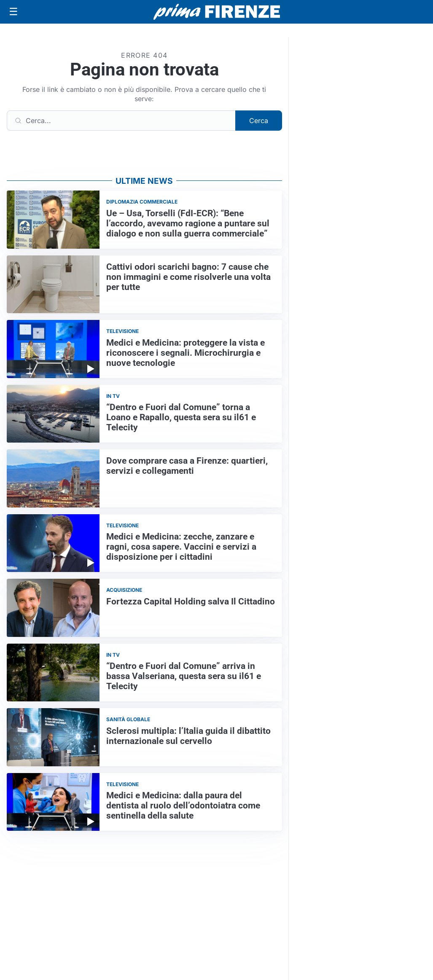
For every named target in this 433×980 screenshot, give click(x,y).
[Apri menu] (13, 12)
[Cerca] (121, 121)
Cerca (259, 121)
